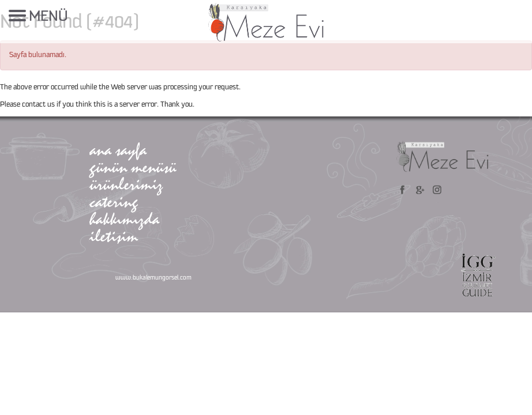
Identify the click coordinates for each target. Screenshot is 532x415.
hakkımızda (124, 219)
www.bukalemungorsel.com (153, 278)
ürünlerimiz (126, 184)
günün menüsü (133, 167)
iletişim (114, 236)
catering (114, 201)
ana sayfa (118, 150)
